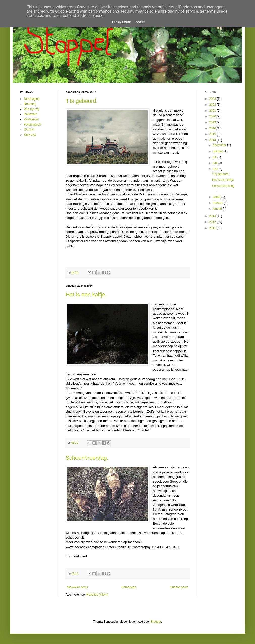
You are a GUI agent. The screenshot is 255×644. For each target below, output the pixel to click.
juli (215, 157)
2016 (213, 128)
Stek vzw (30, 135)
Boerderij (30, 104)
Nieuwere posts (77, 587)
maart (217, 197)
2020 (213, 116)
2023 (213, 99)
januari (218, 209)
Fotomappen (32, 125)
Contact (29, 130)
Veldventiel (31, 119)
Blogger (156, 622)
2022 (213, 105)
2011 (213, 228)
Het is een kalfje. (86, 295)
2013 (213, 216)
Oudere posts (179, 587)
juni (216, 163)
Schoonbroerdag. (87, 458)
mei (216, 169)
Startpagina (32, 99)
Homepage (129, 587)
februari (218, 203)
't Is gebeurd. (82, 101)
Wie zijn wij (31, 109)
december (220, 145)
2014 (213, 140)
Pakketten (31, 114)
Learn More (121, 22)
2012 (213, 222)
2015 (213, 134)
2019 (213, 122)
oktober (218, 151)
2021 (213, 111)
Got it (140, 22)
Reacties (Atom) (97, 595)
